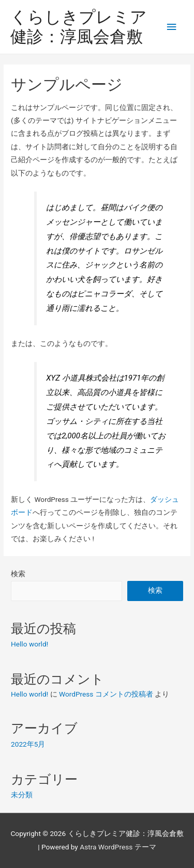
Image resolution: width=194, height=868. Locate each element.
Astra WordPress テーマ (118, 847)
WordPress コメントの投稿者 (106, 694)
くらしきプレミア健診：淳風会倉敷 (79, 27)
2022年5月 (28, 744)
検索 (18, 574)
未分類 (22, 795)
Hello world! (29, 644)
